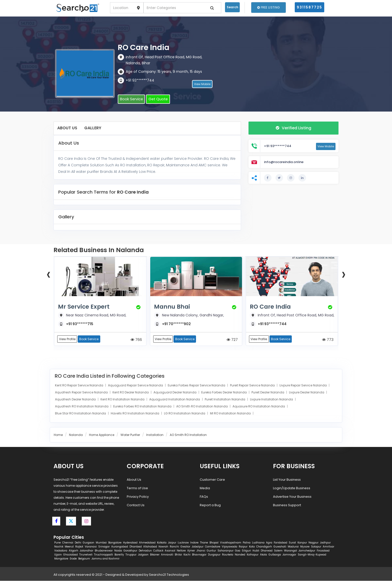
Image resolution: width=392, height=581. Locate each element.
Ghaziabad (70, 555)
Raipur (243, 547)
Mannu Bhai (173, 307)
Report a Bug (210, 505)
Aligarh (73, 551)
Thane (204, 543)
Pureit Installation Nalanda (225, 400)
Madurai (293, 547)
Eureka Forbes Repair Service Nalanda (197, 386)
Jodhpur (325, 543)
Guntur (211, 551)
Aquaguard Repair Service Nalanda (136, 386)
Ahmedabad (147, 543)
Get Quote (156, 100)
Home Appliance (102, 435)
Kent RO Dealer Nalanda (131, 393)
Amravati (167, 555)
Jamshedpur (307, 551)
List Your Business (287, 480)
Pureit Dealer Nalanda (268, 393)
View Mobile (202, 85)
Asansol (170, 551)
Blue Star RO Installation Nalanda (81, 414)
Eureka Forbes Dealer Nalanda (224, 393)
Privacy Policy (138, 497)
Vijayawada (229, 547)
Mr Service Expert (85, 307)
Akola (263, 555)
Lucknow (183, 543)
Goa (238, 551)
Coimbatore (213, 547)
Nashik (59, 547)
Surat (292, 543)
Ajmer (191, 551)
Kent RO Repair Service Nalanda (79, 386)
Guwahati (280, 547)
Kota (252, 547)
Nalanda (76, 435)
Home (58, 435)
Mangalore (61, 559)
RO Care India (271, 307)
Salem (278, 551)
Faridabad (280, 543)
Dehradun (145, 551)
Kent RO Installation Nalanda (123, 400)
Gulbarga (275, 555)
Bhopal (214, 543)
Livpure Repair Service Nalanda (303, 386)
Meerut (69, 547)
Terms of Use (137, 488)
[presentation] (48, 274)
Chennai (68, 543)
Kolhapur (253, 555)
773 (328, 340)
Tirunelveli (86, 555)
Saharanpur (225, 551)
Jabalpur (198, 547)
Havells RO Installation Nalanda (135, 414)
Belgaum (84, 559)
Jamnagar (289, 555)
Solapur (316, 547)
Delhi (78, 543)
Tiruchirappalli (103, 555)
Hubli (256, 551)
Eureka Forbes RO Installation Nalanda (143, 407)
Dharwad (267, 551)
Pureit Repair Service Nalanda (253, 386)
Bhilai (178, 555)
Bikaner (155, 555)
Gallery (93, 128)
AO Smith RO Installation (188, 435)
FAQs (204, 497)
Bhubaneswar (104, 551)
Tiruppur (131, 555)
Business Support (287, 505)
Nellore (181, 551)
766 (136, 340)
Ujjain (58, 555)
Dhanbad (136, 547)
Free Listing (268, 7)
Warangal (290, 551)
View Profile (67, 339)
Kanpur (302, 543)
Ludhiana (258, 543)
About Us (67, 128)
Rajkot (79, 547)
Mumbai (101, 543)
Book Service (130, 100)
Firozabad (323, 551)
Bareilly (119, 555)
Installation (155, 435)
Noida (118, 551)
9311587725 (309, 7)
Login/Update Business (292, 488)
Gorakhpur (130, 551)
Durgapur (214, 555)
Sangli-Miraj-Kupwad (312, 555)
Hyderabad (130, 543)
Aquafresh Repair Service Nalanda (82, 393)
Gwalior (185, 547)
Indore (194, 543)
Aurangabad (120, 547)
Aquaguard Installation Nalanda (175, 400)
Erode (73, 559)
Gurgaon (88, 543)
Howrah (163, 547)
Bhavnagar (199, 555)
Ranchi (174, 547)
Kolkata (162, 543)
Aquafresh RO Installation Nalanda (82, 407)
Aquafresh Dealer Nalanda (76, 400)
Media (205, 488)
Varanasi (91, 547)
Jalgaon (143, 555)
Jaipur (172, 543)
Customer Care (212, 480)
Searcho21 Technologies (169, 575)
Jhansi (201, 551)
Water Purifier (130, 435)
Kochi (187, 555)
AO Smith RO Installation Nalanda (202, 407)
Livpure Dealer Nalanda (307, 393)
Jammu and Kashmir (105, 559)
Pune (57, 543)
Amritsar (328, 547)
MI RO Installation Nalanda (231, 414)
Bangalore (115, 543)
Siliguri (246, 551)
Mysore (305, 547)
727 (232, 340)
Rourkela (228, 555)
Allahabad (150, 547)
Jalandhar (86, 551)
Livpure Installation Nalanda (272, 400)
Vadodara (61, 551)
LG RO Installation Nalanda (185, 414)
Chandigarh (264, 547)
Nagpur (313, 543)
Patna (247, 543)
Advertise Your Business (292, 497)
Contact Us (136, 505)
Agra (269, 543)
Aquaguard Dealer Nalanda (175, 393)
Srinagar (104, 547)
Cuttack (158, 551)
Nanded (240, 555)
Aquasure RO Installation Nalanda (259, 407)
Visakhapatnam (231, 543)
